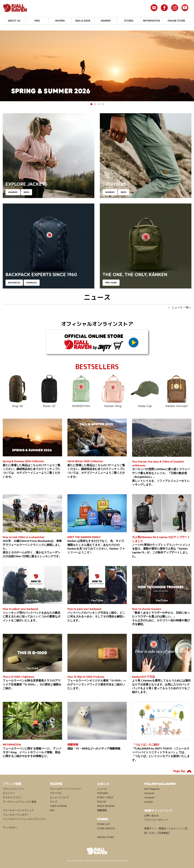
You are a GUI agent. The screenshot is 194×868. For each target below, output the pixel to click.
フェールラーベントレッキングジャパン (24, 819)
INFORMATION (151, 21)
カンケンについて (60, 798)
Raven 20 (49, 391)
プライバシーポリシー (156, 820)
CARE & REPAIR (58, 806)
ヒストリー (9, 793)
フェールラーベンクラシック (18, 810)
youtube (149, 802)
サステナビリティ (12, 798)
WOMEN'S (13, 192)
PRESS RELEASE (106, 806)
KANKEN (106, 21)
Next (189, 66)
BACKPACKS (14, 283)
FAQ (52, 810)
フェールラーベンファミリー (66, 789)
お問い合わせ (151, 816)
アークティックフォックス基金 (20, 802)
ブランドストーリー (14, 789)
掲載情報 (102, 810)
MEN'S (27, 192)
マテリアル (56, 793)
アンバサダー (10, 828)
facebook (149, 793)
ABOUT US (14, 21)
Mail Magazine (152, 789)
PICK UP (102, 802)
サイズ (54, 802)
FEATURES (103, 793)
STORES (129, 21)
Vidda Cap (145, 391)
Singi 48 (17, 391)
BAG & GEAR (83, 21)
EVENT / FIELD (105, 798)
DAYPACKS (32, 283)
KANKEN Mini (81, 391)
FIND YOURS (111, 283)
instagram (149, 798)
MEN (37, 21)
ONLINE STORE (176, 21)
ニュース (102, 789)
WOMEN (60, 21)
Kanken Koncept (177, 391)
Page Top (179, 771)
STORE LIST (104, 824)
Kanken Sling (113, 391)
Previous (5, 66)
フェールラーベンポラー (16, 815)
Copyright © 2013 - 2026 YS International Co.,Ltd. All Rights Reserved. (97, 861)
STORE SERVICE (106, 829)
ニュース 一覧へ (181, 307)
